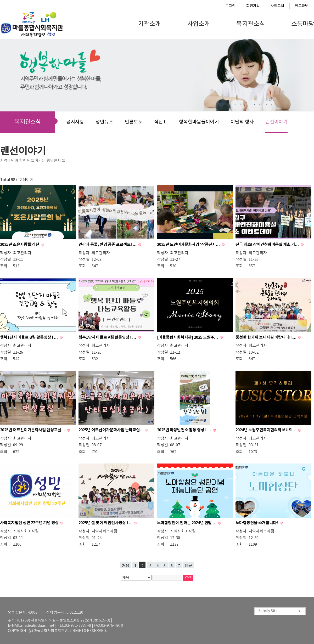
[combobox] (280, 611)
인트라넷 (302, 6)
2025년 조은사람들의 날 (20, 245)
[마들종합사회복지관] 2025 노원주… (188, 338)
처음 (126, 566)
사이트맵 (277, 6)
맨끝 (188, 566)
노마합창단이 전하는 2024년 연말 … (187, 523)
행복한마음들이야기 (199, 122)
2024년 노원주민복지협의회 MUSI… (266, 430)
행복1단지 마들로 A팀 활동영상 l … (108, 338)
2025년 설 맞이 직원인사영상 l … (106, 523)
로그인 (230, 6)
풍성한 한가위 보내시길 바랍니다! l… (266, 338)
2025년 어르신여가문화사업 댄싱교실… (33, 430)
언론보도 (134, 122)
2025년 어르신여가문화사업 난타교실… (111, 430)
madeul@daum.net (38, 626)
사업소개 (199, 24)
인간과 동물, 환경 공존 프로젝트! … (108, 245)
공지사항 (75, 122)
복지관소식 (251, 24)
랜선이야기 (276, 122)
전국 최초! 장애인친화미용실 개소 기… (268, 245)
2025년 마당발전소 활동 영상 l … (184, 430)
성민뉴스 (104, 122)
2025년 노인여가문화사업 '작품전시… (189, 245)
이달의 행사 (242, 122)
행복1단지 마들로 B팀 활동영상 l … (29, 338)
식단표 (161, 122)
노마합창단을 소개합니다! (257, 523)
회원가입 (253, 6)
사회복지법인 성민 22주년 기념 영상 (30, 523)
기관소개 (149, 24)
